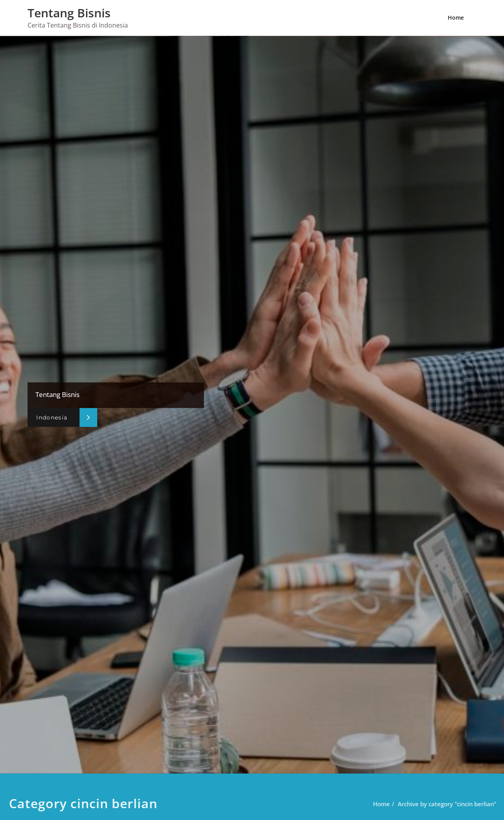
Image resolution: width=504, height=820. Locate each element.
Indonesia (52, 417)
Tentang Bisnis (69, 13)
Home (456, 18)
